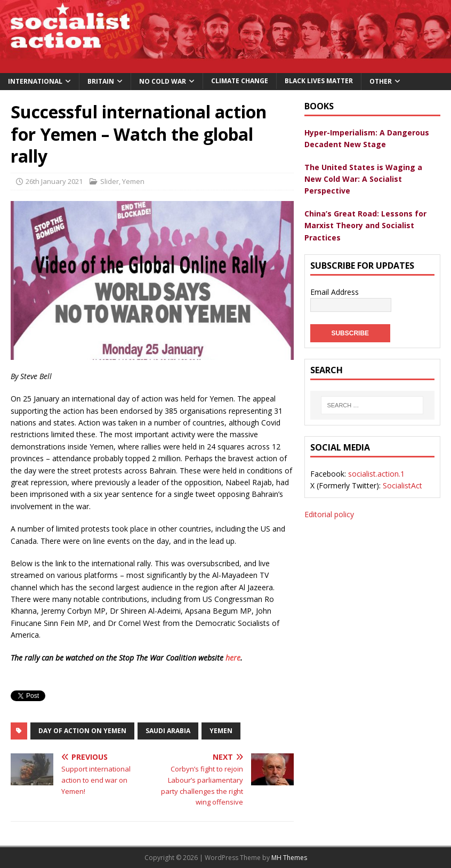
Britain (101, 81)
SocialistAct (402, 485)
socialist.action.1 (376, 474)
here (233, 658)
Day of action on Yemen (82, 731)
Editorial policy (329, 514)
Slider (110, 181)
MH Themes (289, 858)
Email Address (335, 292)
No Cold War (163, 81)
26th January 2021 (54, 181)
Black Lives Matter (319, 81)
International (35, 81)
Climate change (240, 81)
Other (381, 81)
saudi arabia (168, 731)
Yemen (133, 181)
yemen (221, 731)
